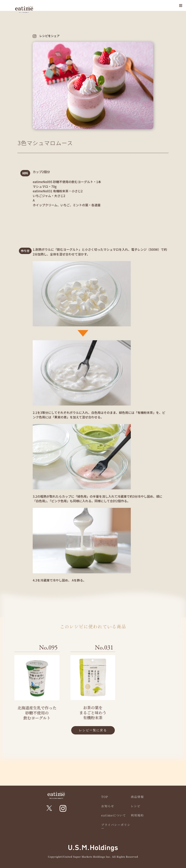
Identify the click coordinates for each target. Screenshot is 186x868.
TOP (105, 797)
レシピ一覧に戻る (93, 730)
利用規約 (137, 815)
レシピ (136, 806)
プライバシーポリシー (116, 826)
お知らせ (108, 806)
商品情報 (137, 797)
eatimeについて (114, 815)
